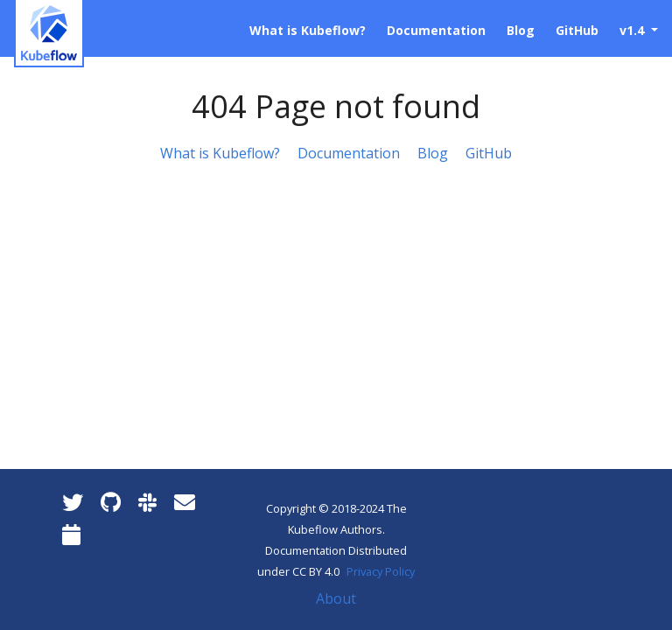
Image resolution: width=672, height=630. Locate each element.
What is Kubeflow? (220, 153)
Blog (433, 153)
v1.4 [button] (633, 30)
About (336, 598)
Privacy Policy (381, 571)
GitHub (489, 153)
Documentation (349, 153)
